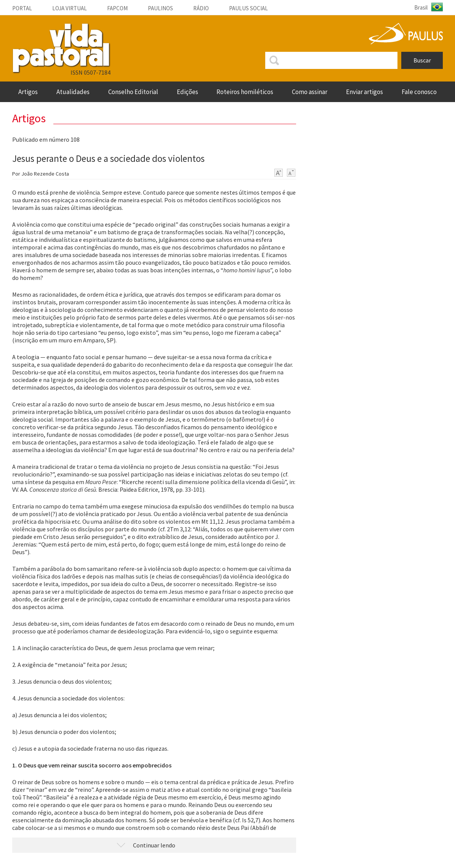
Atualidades (73, 92)
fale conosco (419, 92)
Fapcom (117, 8)
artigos (28, 92)
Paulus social (248, 8)
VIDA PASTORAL (61, 48)
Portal (22, 8)
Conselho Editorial (133, 92)
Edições (187, 92)
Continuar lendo (154, 845)
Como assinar (310, 92)
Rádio (201, 8)
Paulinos (160, 8)
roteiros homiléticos (245, 92)
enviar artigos (364, 92)
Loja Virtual (70, 8)
